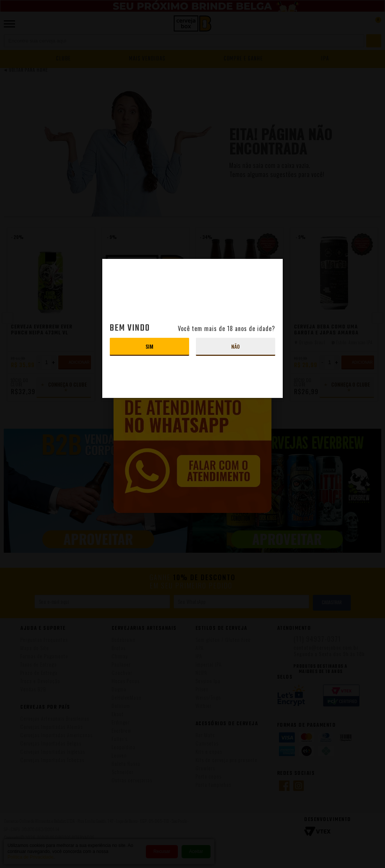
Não (236, 346)
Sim (149, 346)
